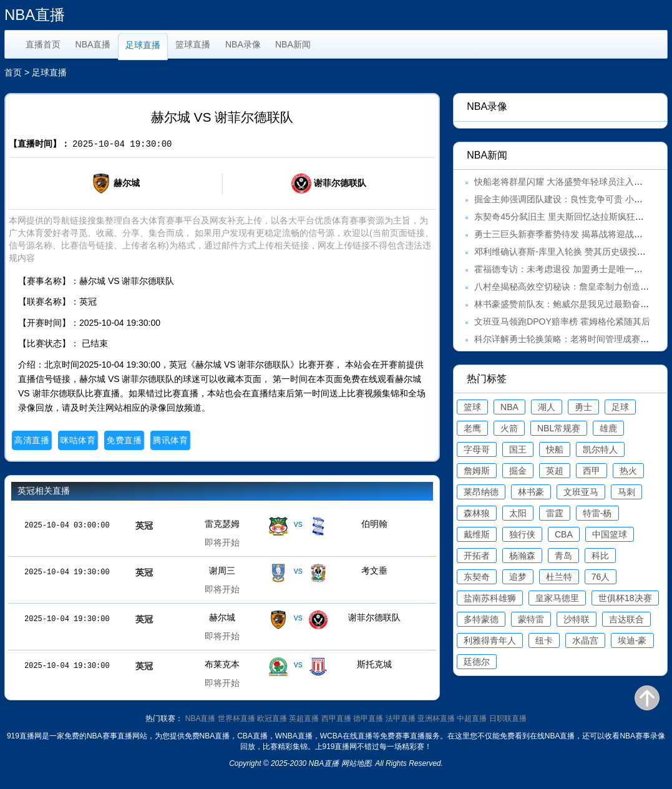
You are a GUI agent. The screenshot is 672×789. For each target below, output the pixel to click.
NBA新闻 (293, 44)
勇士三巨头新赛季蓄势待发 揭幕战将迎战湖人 (563, 234)
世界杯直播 (236, 718)
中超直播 (472, 718)
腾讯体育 (170, 440)
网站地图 (356, 763)
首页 (13, 72)
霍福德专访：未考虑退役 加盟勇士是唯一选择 (563, 269)
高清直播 (32, 440)
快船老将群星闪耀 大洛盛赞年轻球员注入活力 (563, 182)
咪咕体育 (78, 440)
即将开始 (222, 542)
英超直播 (304, 718)
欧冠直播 (272, 718)
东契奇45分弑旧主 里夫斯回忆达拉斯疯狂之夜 (563, 217)
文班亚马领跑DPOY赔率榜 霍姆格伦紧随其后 (562, 321)
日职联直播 (508, 718)
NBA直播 (93, 44)
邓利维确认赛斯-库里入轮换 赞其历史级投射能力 (569, 252)
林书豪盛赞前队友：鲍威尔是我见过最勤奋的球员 (570, 304)
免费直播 (124, 440)
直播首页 (43, 44)
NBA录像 (243, 44)
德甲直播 (368, 718)
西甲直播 (336, 718)
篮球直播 (193, 44)
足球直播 (143, 45)
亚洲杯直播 (436, 718)
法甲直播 (401, 718)
